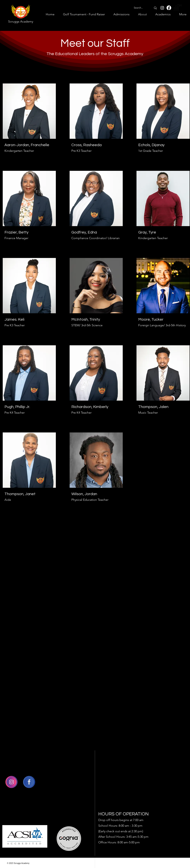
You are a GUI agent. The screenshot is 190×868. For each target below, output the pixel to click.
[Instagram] (162, 8)
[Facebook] (169, 8)
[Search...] (138, 8)
